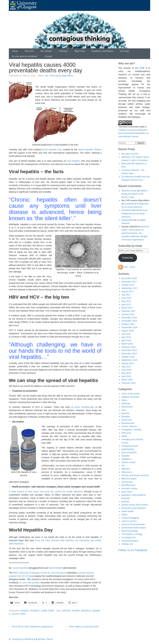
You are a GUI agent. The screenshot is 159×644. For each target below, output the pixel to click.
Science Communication (133, 524)
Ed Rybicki (127, 210)
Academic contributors (103, 51)
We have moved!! (130, 154)
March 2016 (127, 344)
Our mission (46, 51)
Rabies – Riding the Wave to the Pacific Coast (135, 194)
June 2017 (126, 298)
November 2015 (129, 354)
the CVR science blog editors (59, 76)
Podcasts (63, 51)
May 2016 (126, 337)
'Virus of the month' (131, 394)
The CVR (29, 51)
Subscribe (128, 258)
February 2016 (128, 347)
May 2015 (126, 373)
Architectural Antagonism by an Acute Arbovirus (134, 213)
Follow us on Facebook (133, 550)
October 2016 (128, 324)
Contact (48, 56)
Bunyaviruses (128, 423)
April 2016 (126, 340)
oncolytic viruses (129, 488)
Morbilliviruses (128, 485)
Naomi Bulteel (55, 568)
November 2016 (129, 321)
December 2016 (129, 318)
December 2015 (129, 350)
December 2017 (129, 282)
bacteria (125, 413)
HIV (123, 466)
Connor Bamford (20, 568)
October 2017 (128, 285)
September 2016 (129, 327)
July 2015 (126, 367)
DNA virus (126, 433)
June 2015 (126, 370)
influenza (126, 469)
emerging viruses (130, 446)
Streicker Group (129, 191)
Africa (124, 400)
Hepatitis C (35, 611)
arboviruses (127, 407)
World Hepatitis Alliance (90, 150)
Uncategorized (128, 537)
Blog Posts (80, 51)
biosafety (126, 417)
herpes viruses (128, 462)
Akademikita (127, 220)
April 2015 (126, 376)
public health (48, 611)
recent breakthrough (84, 407)
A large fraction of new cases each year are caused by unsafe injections (46, 492)
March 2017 (127, 308)
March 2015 (127, 380)
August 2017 (128, 291)
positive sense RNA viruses (135, 505)
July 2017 (126, 295)
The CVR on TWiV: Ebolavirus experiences (31, 627)
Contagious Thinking (131, 430)
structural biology (130, 531)
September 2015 (129, 360)
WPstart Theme (45, 639)
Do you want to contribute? (25, 56)
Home (15, 51)
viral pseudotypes (130, 541)
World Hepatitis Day (52, 150)
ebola (124, 436)
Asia (124, 410)
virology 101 (127, 544)
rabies (124, 515)
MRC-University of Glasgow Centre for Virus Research (39, 573)
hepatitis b (86, 611)
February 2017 (128, 311)
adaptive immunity (130, 397)
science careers (129, 521)
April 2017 (126, 304)
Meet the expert (129, 479)
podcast (125, 501)
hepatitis (25, 611)
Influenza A (127, 472)
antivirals (66, 611)
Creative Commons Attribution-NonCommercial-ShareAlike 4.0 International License (134, 133)
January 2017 (128, 314)
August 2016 (128, 331)
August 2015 (128, 363)
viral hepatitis (73, 161)
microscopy (127, 482)
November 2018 (129, 278)
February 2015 (128, 383)
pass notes (127, 492)
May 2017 (126, 301)
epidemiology (128, 449)
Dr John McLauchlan (29, 583)
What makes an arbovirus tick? (85, 627)
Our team (125, 51)
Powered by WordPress (24, 639)
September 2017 (129, 288)
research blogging (130, 518)
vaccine (15, 614)
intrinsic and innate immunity (135, 475)
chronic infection (129, 426)
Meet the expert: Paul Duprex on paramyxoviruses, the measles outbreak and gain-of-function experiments (135, 233)
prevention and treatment (134, 508)
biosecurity (127, 420)
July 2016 (126, 334)
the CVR (140, 68)
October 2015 (128, 357)
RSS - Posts (127, 267)
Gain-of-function (129, 452)
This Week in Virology (132, 534)
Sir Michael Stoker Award (134, 528)
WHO (23, 614)
